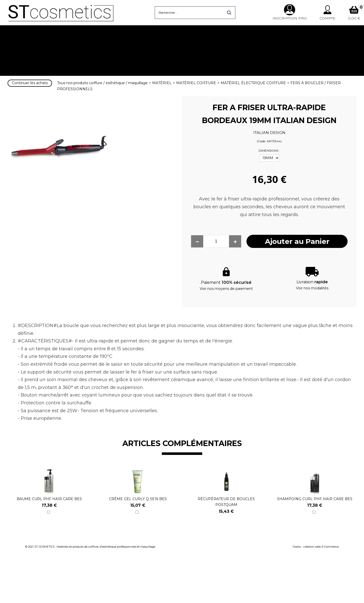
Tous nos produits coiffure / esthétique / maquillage (102, 83)
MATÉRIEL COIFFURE (196, 83)
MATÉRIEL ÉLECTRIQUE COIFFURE (253, 83)
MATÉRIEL (162, 83)
